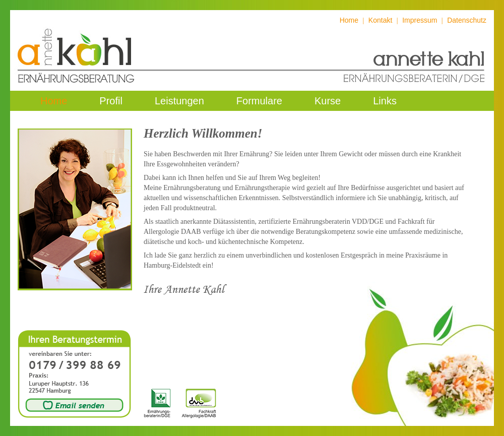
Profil (111, 101)
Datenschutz (467, 20)
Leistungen (179, 101)
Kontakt (380, 20)
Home (349, 20)
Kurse (328, 101)
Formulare (259, 101)
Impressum (420, 20)
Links (385, 101)
